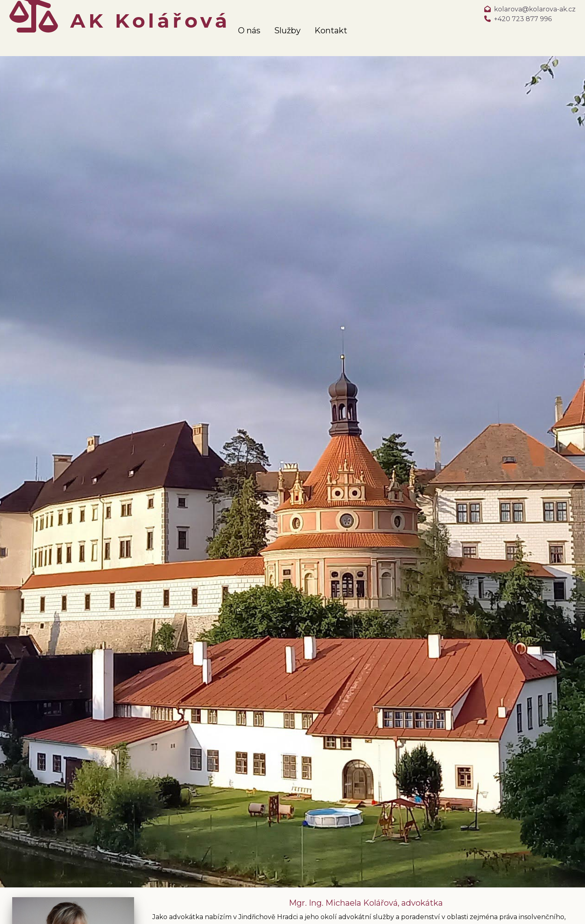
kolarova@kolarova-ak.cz (535, 9)
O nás (249, 30)
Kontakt (331, 30)
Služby (287, 30)
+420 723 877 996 (523, 19)
